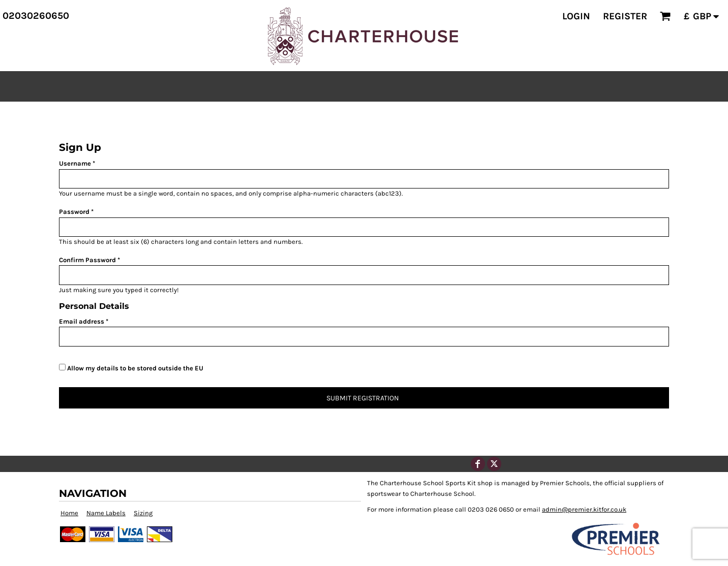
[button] (665, 16)
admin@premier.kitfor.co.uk (584, 509)
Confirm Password (87, 260)
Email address (82, 321)
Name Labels (106, 513)
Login (576, 16)
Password (74, 212)
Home (69, 513)
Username (75, 163)
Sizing (143, 513)
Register (625, 16)
